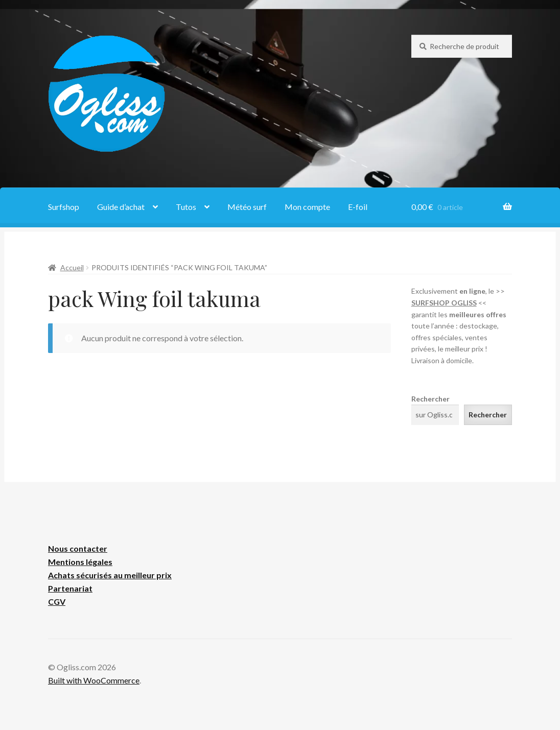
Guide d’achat (121, 207)
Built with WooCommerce (94, 680)
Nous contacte (76, 548)
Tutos (186, 207)
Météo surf (247, 207)
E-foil (358, 207)
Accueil (72, 267)
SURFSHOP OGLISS (444, 303)
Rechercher (430, 399)
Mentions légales (80, 562)
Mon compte (307, 207)
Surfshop (64, 207)
